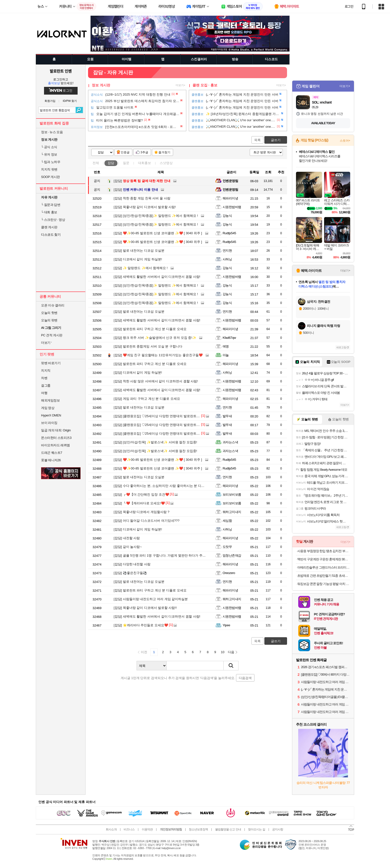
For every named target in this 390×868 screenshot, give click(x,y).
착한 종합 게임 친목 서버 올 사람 (142, 198)
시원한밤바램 (232, 207)
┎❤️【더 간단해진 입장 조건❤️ (141, 494)
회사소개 (111, 829)
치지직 (46, 371)
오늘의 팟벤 (49, 320)
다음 (231, 652)
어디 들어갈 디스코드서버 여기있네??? (146, 521)
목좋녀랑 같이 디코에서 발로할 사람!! (145, 608)
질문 (126, 163)
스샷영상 (166, 163)
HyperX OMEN (51, 415)
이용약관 (147, 829)
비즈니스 (129, 829)
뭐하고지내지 (232, 512)
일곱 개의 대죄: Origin (56, 430)
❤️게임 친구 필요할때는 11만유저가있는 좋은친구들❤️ (158, 355)
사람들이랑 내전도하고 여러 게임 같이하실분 (151, 599)
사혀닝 (227, 259)
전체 (96, 163)
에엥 (226, 346)
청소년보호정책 (198, 829)
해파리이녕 (230, 198)
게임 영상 (48, 408)
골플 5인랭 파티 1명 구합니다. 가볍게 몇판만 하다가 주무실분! (163, 555)
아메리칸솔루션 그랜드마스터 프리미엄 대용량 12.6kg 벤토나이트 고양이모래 (324, 567)
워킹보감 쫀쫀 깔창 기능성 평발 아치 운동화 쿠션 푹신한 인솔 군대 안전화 (324, 584)
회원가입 (50, 101)
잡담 (111, 163)
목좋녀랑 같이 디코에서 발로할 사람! (145, 207)
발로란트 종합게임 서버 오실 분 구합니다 (148, 346)
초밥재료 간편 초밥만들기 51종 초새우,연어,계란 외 (324, 576)
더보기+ (180, 85)
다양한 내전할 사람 (132, 564)
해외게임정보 (50, 400)
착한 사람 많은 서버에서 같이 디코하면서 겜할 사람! (156, 381)
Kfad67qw (229, 338)
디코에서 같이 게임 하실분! (138, 259)
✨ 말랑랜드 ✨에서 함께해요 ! (141, 268)
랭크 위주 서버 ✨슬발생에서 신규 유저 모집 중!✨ (155, 338)
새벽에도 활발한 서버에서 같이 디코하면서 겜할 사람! (157, 277)
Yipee (226, 625)
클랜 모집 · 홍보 (205, 85)
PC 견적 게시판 (52, 335)
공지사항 (278, 829)
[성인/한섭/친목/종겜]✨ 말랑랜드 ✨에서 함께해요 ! (156, 216)
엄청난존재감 (232, 555)
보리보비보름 (232, 494)
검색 (79, 110)
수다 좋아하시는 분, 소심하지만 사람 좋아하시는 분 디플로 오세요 (166, 486)
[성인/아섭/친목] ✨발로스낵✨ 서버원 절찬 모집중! (155, 442)
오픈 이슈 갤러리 (53, 305)
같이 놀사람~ (128, 547)
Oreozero (229, 573)
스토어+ (345, 141)
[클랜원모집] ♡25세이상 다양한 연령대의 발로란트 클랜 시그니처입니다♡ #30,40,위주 (181, 416)
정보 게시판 (101, 85)
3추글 (144, 152)
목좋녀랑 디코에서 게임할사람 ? (142, 512)
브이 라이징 (49, 423)
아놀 (226, 355)
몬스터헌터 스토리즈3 (56, 438)
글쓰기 (276, 140)
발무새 (227, 416)
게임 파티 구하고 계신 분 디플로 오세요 (147, 399)
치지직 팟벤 (49, 169)
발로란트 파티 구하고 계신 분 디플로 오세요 (150, 329)
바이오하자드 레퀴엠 (55, 445)
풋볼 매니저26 (51, 460)
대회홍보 (145, 163)
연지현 (227, 251)
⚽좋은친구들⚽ (130, 573)
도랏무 (227, 547)
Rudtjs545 (229, 233)
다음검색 (245, 678)
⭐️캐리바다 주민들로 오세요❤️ (141, 625)
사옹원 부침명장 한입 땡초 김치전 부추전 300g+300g (324, 551)
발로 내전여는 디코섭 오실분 (139, 251)
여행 (44, 393)
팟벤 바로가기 (51, 363)
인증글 (125, 152)
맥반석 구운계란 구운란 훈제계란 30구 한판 (324, 559)
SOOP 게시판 (50, 177)
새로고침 (341, 347)
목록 (257, 140)
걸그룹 (46, 385)
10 (223, 652)
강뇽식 (227, 216)
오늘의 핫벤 (49, 313)
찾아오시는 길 (256, 829)
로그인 (349, 6)
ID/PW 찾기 (70, 101)
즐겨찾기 (164, 152)
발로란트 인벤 (61, 71)
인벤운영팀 (230, 181)
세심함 (227, 521)
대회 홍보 (49, 212)
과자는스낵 (230, 442)
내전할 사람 (127, 538)
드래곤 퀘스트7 (52, 453)
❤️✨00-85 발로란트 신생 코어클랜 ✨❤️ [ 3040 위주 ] (158, 233)
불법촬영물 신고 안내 (228, 829)
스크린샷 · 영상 (53, 220)
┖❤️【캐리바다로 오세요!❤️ (139, 503)
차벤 (44, 378)
